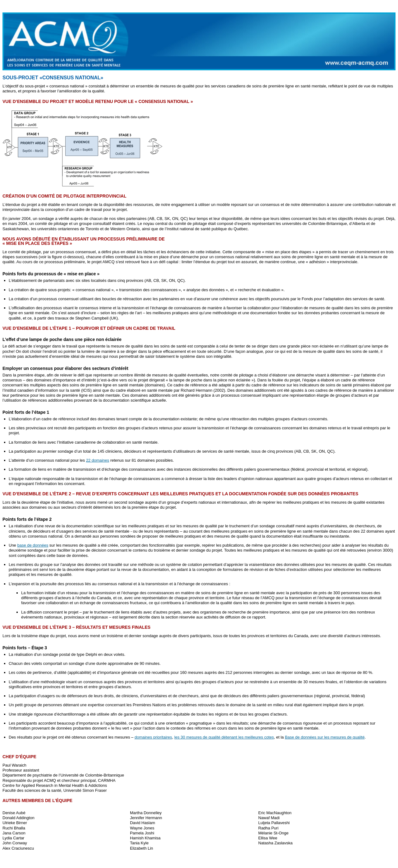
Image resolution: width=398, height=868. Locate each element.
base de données (33, 545)
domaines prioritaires (153, 737)
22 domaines (98, 460)
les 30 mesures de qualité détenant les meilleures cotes (224, 737)
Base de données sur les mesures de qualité (325, 737)
